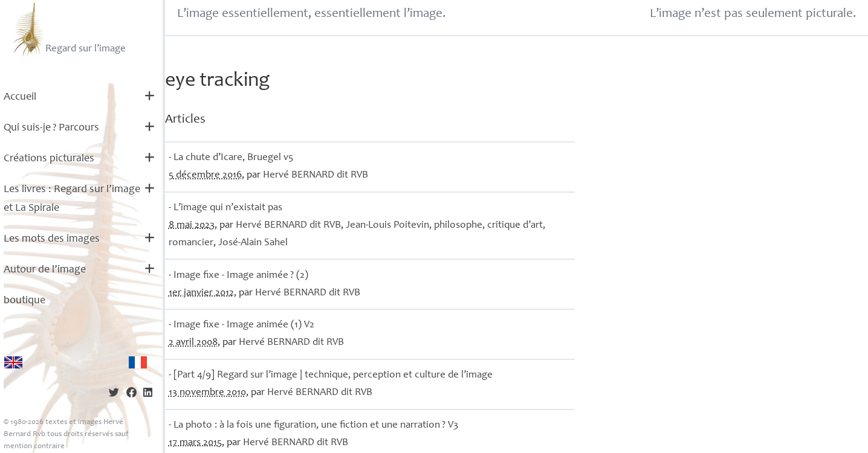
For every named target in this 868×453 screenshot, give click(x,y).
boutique (24, 301)
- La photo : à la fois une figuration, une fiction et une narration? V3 (313, 426)
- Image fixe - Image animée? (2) (238, 276)
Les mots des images (52, 239)
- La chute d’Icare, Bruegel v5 (231, 158)
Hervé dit (316, 175)
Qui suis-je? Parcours (51, 128)
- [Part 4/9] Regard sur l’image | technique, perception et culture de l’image (331, 375)
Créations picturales (49, 159)
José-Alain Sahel (253, 243)
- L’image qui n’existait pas (225, 208)
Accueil (20, 97)
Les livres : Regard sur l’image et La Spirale (72, 199)
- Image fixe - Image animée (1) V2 (241, 325)
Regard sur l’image (68, 29)
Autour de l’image (45, 270)
